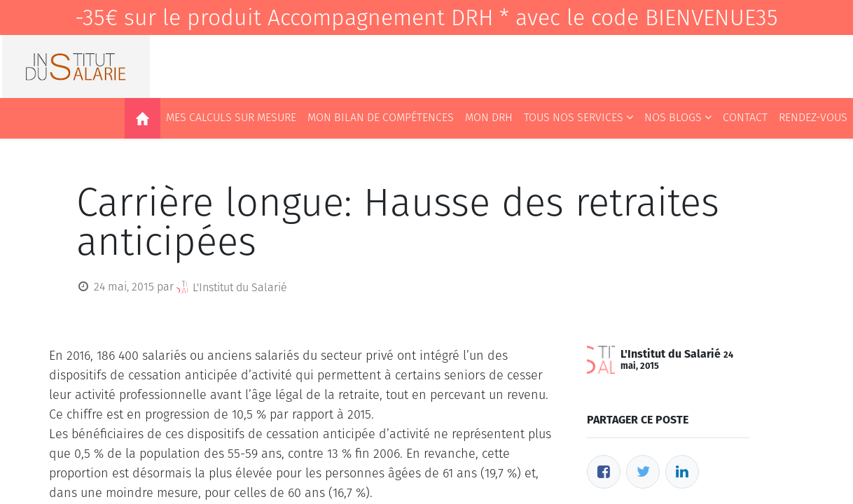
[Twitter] (643, 472)
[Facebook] (604, 472)
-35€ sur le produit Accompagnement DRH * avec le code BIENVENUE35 (426, 17)
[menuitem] (143, 118)
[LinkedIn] (682, 472)
